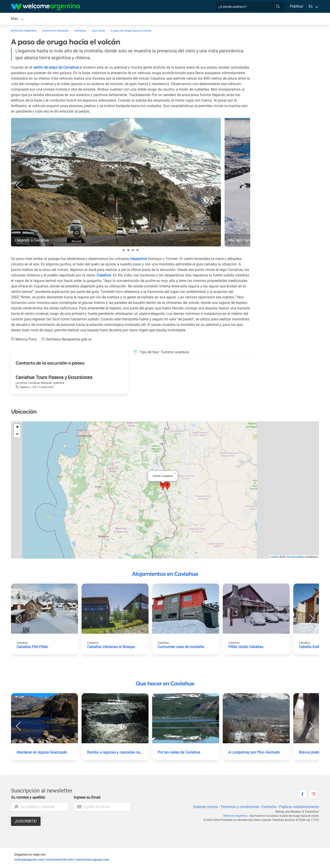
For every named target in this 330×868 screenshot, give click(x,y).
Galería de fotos (172, 19)
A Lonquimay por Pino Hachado (254, 753)
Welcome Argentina (237, 817)
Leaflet (274, 558)
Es (311, 6)
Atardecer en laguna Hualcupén (42, 753)
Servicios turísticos (86, 19)
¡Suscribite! (26, 822)
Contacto (268, 808)
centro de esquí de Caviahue (56, 68)
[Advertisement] (290, 66)
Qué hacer (142, 19)
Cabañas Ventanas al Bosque (111, 648)
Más (254, 19)
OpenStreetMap (295, 558)
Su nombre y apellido (28, 798)
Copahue (110, 276)
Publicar (296, 6)
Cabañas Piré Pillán (32, 648)
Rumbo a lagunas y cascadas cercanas (119, 753)
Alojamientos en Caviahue (165, 575)
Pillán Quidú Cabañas (246, 648)
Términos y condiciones (239, 808)
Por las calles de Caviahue (179, 753)
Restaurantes (118, 19)
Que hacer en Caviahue (165, 684)
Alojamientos (45, 19)
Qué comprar (235, 19)
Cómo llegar (209, 19)
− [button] (17, 435)
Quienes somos (204, 808)
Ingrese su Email (87, 798)
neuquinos (139, 260)
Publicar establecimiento (299, 808)
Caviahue (18, 19)
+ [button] (17, 428)
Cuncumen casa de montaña (181, 648)
